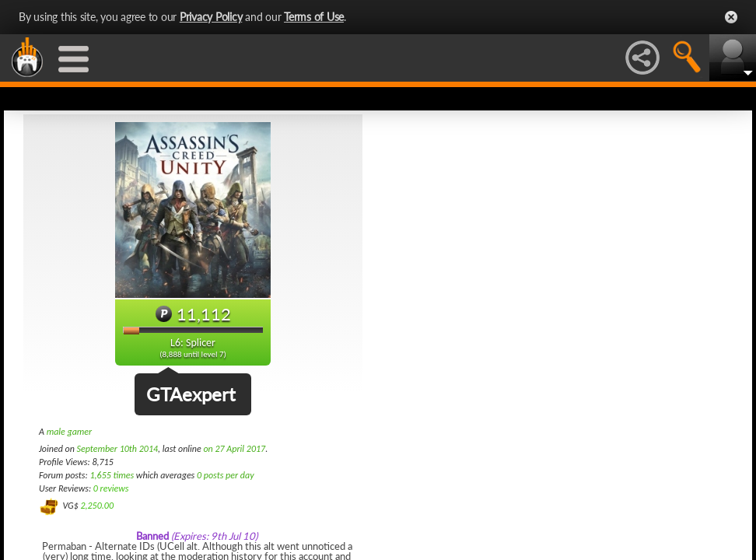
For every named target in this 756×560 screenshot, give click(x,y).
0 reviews (111, 488)
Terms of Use (314, 17)
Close (731, 17)
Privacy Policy (211, 17)
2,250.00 (97, 506)
